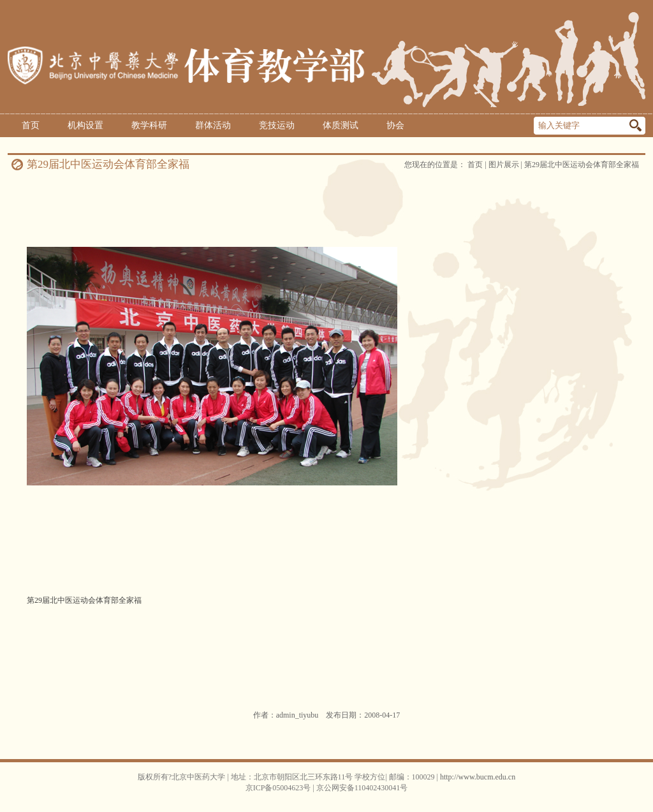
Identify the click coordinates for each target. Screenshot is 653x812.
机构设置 (85, 125)
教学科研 (149, 125)
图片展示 (504, 165)
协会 (395, 125)
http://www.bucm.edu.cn (478, 777)
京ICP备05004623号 (278, 788)
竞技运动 (277, 125)
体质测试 (341, 125)
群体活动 (213, 125)
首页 (31, 125)
